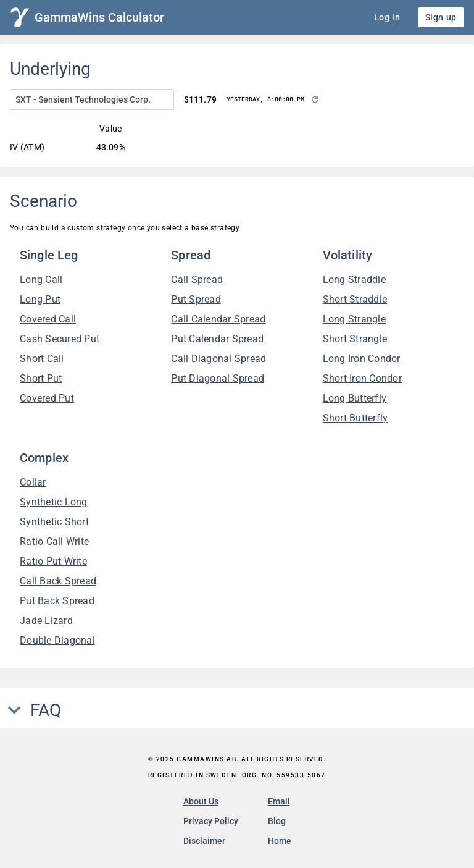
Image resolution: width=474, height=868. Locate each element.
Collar (33, 482)
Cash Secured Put (60, 339)
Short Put (41, 378)
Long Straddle (354, 280)
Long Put (40, 299)
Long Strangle (354, 319)
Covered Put (47, 398)
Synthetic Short (54, 522)
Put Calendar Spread (217, 339)
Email (279, 801)
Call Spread (197, 280)
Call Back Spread (58, 581)
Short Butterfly (355, 418)
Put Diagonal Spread (218, 378)
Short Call (42, 359)
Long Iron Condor (362, 359)
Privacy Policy (211, 821)
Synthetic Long (54, 502)
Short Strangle (355, 339)
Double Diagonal (57, 640)
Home (280, 841)
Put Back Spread (57, 601)
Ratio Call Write (54, 541)
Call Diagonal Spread (218, 359)
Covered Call (48, 319)
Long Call (41, 280)
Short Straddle (355, 299)
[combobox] (92, 99)
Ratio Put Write (53, 561)
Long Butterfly (355, 398)
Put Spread (196, 299)
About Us (201, 801)
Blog (277, 821)
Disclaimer (204, 841)
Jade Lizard (46, 621)
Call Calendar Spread (218, 319)
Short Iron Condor (362, 378)
